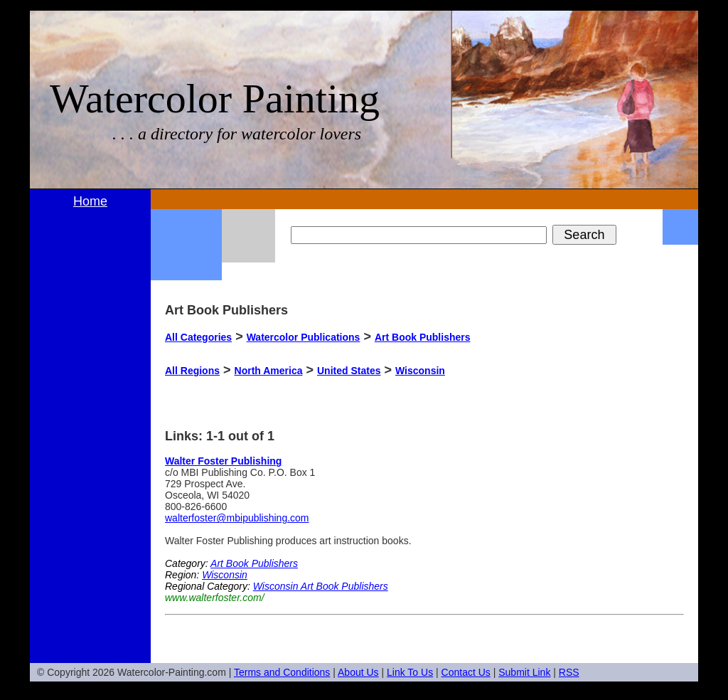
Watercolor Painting (215, 99)
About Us (358, 672)
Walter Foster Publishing (223, 461)
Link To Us (410, 672)
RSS (569, 672)
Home (90, 201)
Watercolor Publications (304, 337)
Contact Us (466, 672)
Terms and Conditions (282, 672)
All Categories (198, 337)
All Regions (192, 371)
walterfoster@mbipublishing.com (237, 518)
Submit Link (524, 672)
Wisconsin (420, 371)
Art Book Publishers (423, 337)
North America (269, 371)
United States (349, 371)
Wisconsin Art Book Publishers (321, 586)
